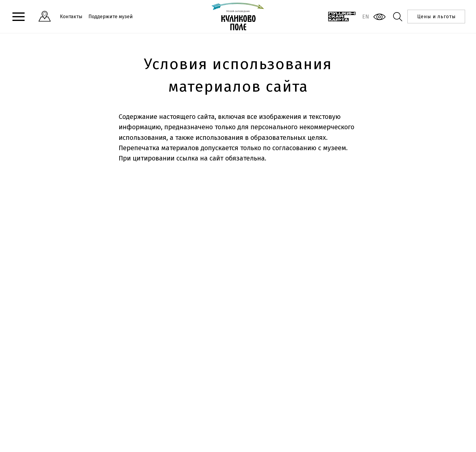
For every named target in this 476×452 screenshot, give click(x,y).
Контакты (71, 17)
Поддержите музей (110, 17)
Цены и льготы (436, 17)
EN (366, 17)
